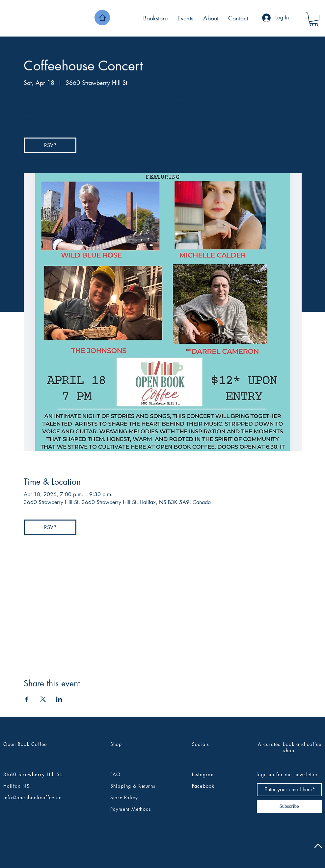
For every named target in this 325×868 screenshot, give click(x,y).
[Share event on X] (43, 699)
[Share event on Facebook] (27, 699)
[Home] (102, 18)
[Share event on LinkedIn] (59, 699)
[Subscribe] (289, 806)
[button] (314, 19)
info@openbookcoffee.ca (33, 797)
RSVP (50, 145)
